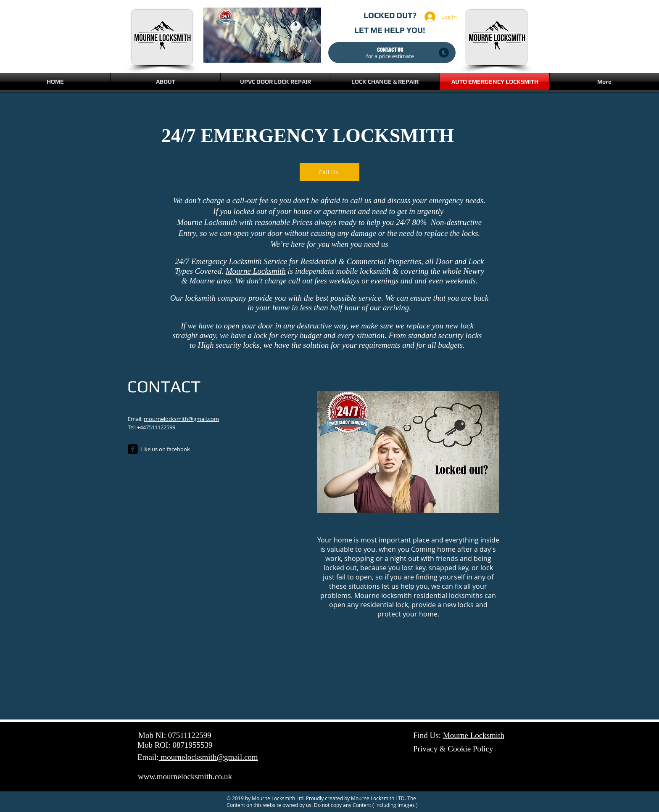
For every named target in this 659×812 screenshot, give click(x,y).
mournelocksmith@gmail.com (181, 419)
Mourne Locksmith (256, 271)
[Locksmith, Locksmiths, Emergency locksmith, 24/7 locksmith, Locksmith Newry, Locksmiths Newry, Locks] (133, 449)
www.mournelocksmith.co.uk (185, 776)
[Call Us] (329, 172)
